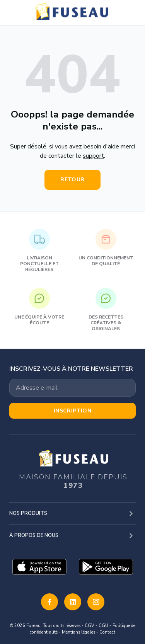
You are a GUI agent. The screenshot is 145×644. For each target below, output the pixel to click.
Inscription (73, 411)
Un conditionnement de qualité (106, 248)
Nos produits (28, 513)
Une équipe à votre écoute (39, 307)
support (93, 156)
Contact (107, 632)
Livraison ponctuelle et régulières (39, 251)
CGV (90, 626)
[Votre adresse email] (72, 388)
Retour (72, 180)
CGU (103, 626)
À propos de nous (34, 535)
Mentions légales (78, 632)
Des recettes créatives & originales (106, 310)
